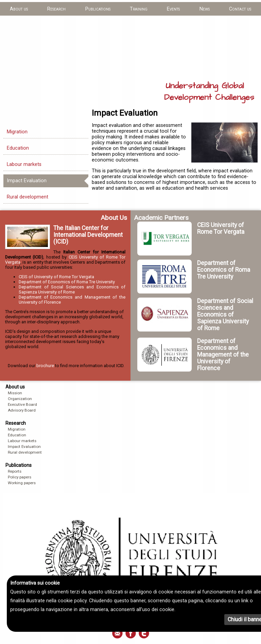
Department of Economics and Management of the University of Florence (223, 355)
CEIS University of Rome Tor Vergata (221, 228)
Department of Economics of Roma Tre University (67, 282)
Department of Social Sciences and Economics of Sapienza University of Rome (72, 289)
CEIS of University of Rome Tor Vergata (56, 277)
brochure (45, 366)
